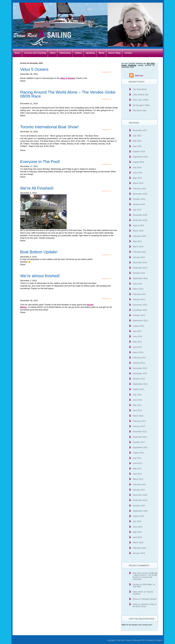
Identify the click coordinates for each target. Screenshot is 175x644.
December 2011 (140, 432)
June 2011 (138, 463)
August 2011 (139, 453)
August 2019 (139, 162)
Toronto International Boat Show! (49, 127)
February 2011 (139, 484)
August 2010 (139, 516)
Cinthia (136, 584)
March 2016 (138, 231)
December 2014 (140, 262)
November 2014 (140, 268)
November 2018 (140, 194)
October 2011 (139, 442)
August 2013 (139, 326)
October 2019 (139, 152)
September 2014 (140, 278)
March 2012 (138, 416)
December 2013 (140, 305)
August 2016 (139, 225)
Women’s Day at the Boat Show (144, 605)
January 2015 (139, 257)
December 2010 (140, 495)
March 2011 (138, 479)
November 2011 (140, 437)
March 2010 (138, 543)
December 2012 (140, 368)
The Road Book (140, 89)
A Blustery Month (148, 599)
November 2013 (140, 310)
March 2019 (138, 183)
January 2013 (139, 363)
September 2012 (140, 384)
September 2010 (140, 511)
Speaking (90, 53)
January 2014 (139, 299)
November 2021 (140, 130)
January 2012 (139, 426)
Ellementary (65, 53)
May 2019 (137, 178)
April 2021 (137, 146)
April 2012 (137, 410)
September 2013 (140, 321)
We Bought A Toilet (141, 105)
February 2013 (139, 358)
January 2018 (139, 204)
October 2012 (139, 379)
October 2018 (139, 199)
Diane (53, 53)
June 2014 (138, 284)
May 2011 (137, 469)
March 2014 (138, 289)
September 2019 (140, 157)
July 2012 (137, 395)
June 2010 (138, 527)
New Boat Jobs (140, 110)
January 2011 (139, 490)
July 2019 (137, 167)
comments (105, 72)
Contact (128, 53)
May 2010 (137, 532)
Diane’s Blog (114, 53)
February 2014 (139, 294)
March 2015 (138, 247)
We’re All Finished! (37, 188)
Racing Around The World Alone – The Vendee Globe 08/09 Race (68, 94)
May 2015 (137, 241)
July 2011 (137, 458)
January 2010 (139, 553)
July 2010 (137, 521)
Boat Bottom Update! (39, 252)
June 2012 (138, 400)
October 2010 (139, 506)
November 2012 (140, 373)
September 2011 (140, 447)
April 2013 (137, 347)
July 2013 (137, 331)
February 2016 (139, 236)
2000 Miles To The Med (144, 585)
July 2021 (137, 136)
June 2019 (138, 173)
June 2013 (138, 336)
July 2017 (137, 210)
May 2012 (137, 405)
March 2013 (138, 352)
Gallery (78, 53)
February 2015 (139, 252)
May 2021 (137, 141)
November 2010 (140, 500)
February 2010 (139, 548)
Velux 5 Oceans (34, 69)
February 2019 (139, 189)
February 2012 (139, 421)
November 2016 (140, 220)
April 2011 (137, 474)
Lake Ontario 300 (141, 95)
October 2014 (139, 273)
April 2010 (137, 537)
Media (101, 53)
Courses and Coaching (35, 53)
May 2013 (137, 342)
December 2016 (140, 215)
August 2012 (139, 389)
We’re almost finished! (40, 276)
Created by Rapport (154, 640)
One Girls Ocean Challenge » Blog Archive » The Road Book (145, 575)
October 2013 (139, 315)
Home (17, 53)
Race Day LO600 (141, 100)
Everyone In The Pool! (40, 162)
